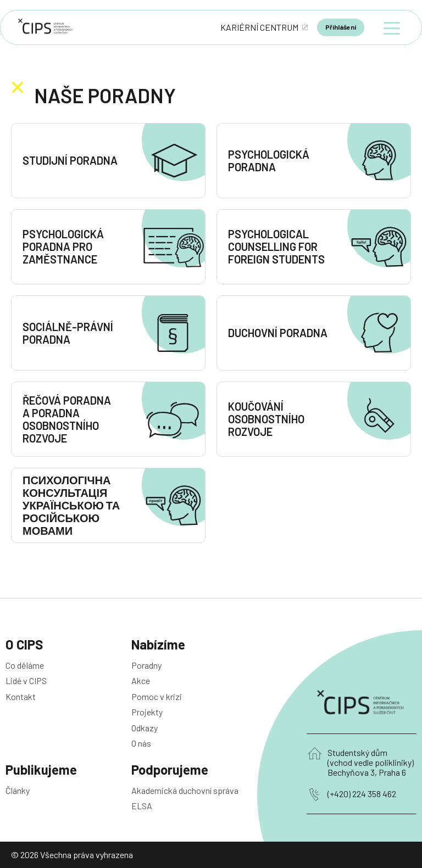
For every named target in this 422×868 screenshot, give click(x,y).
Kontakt (21, 696)
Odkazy (145, 728)
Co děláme (25, 665)
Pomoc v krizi (157, 696)
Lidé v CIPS (26, 681)
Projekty (147, 712)
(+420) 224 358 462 (362, 794)
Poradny (146, 665)
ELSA (142, 806)
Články (18, 790)
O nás (141, 743)
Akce (141, 681)
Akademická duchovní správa (185, 790)
